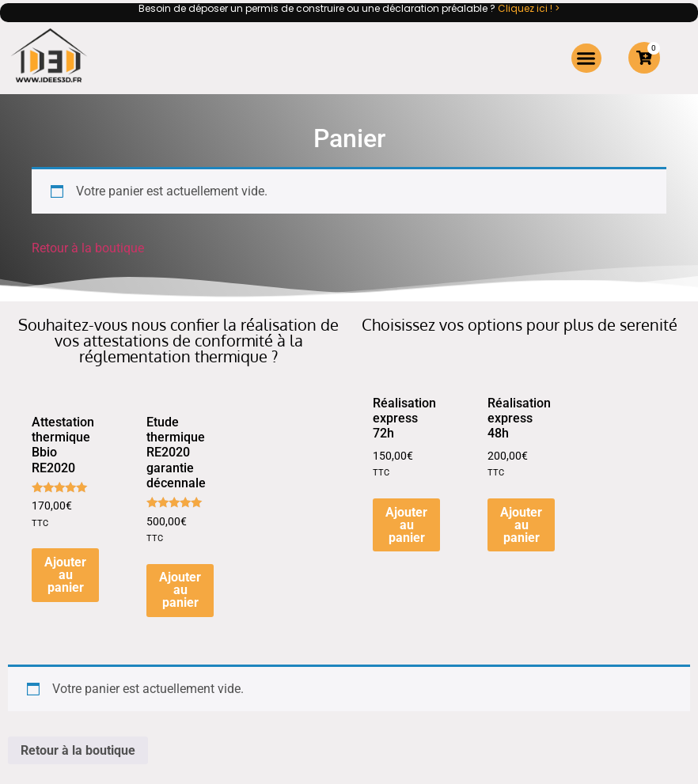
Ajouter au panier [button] (65, 575)
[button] (586, 59)
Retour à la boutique (88, 248)
